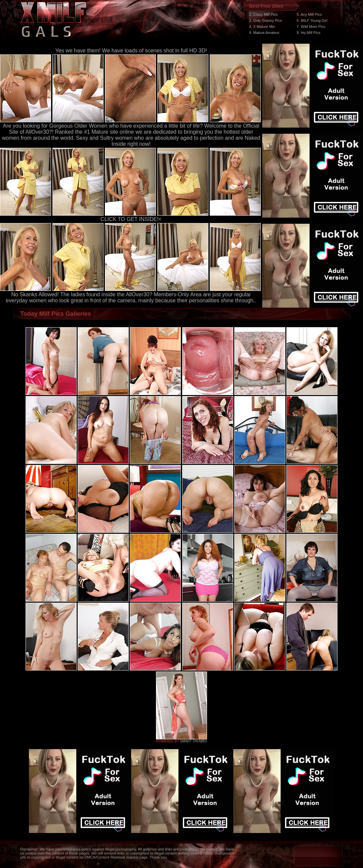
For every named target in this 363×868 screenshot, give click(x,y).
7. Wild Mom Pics (311, 27)
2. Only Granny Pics (266, 20)
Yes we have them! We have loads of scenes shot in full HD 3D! (131, 51)
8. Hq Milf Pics (309, 33)
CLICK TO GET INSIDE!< (131, 219)
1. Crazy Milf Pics (263, 14)
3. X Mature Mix (262, 27)
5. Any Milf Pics (309, 14)
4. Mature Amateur (264, 33)
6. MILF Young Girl (312, 20)
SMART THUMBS (193, 741)
